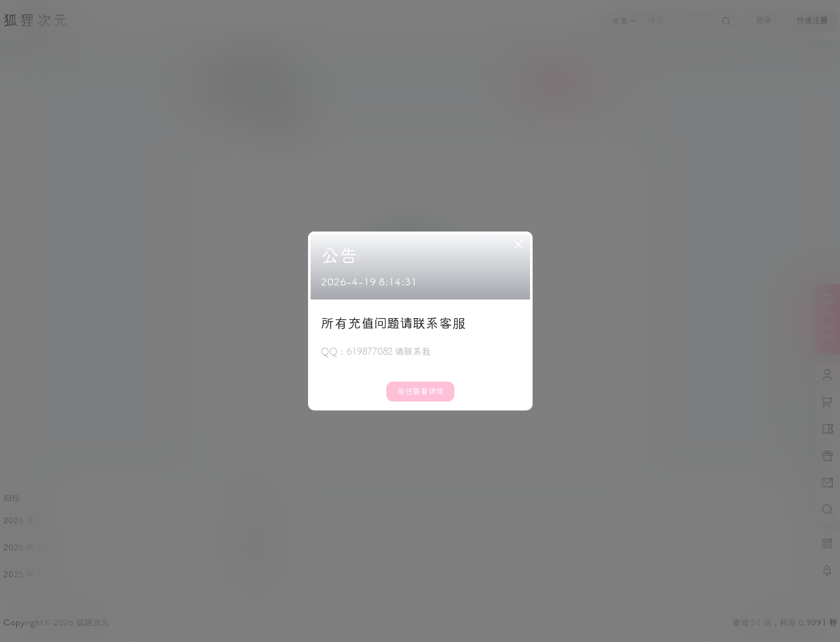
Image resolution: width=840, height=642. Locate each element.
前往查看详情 (420, 392)
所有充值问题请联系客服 (393, 324)
